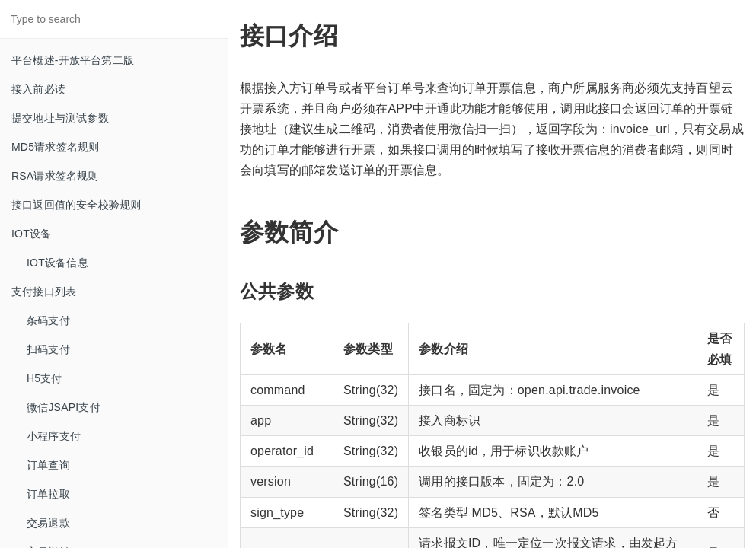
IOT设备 (31, 234)
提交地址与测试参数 (60, 118)
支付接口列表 (44, 292)
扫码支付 (48, 349)
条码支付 (48, 320)
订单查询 (48, 465)
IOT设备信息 (57, 263)
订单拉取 (48, 494)
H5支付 (45, 378)
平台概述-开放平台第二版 (73, 60)
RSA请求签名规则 (55, 176)
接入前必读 (38, 89)
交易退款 (48, 523)
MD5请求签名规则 (55, 147)
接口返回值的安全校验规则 (76, 205)
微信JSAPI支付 (64, 407)
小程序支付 (54, 436)
